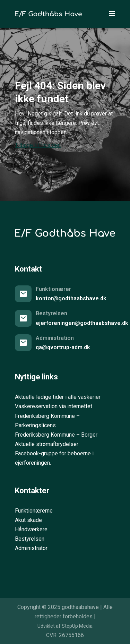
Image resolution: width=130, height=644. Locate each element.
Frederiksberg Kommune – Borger (56, 435)
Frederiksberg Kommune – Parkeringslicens (47, 421)
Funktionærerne (34, 511)
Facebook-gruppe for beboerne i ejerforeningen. (54, 458)
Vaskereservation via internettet (54, 406)
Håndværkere (31, 529)
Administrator (31, 548)
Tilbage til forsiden (38, 145)
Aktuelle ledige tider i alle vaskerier (58, 397)
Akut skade (28, 520)
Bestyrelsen (30, 539)
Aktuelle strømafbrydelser (47, 444)
